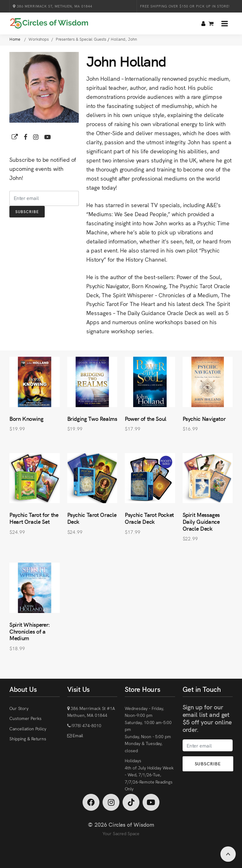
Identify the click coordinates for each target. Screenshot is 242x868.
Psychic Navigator (204, 419)
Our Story (19, 708)
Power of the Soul (146, 419)
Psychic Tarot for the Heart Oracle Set (34, 518)
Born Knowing (26, 419)
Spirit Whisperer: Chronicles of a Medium (30, 631)
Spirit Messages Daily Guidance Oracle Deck (201, 521)
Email (77, 735)
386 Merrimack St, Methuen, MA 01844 (53, 6)
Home (15, 39)
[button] (225, 23)
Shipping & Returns (28, 738)
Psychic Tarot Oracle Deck (92, 518)
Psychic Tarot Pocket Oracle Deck (149, 518)
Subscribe (27, 211)
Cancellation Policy (28, 728)
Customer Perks (25, 718)
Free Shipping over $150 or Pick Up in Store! (185, 6)
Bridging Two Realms (92, 419)
